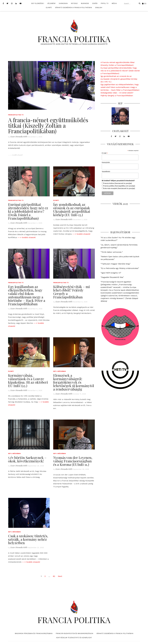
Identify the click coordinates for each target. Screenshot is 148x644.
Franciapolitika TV (16, 115)
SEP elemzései (38, 3)
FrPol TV (105, 3)
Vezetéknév (106, 171)
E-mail (105, 153)
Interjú (74, 3)
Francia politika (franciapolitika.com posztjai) (119, 186)
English (99, 8)
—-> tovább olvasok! (27, 237)
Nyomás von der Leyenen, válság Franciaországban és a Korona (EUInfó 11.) (73, 461)
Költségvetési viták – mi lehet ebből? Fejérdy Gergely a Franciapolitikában (72, 292)
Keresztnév (106, 162)
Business (85, 3)
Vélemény (51, 3)
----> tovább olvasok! (15, 155)
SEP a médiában (59, 371)
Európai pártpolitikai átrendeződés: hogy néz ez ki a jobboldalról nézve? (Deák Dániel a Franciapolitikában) (28, 211)
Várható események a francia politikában (73, 8)
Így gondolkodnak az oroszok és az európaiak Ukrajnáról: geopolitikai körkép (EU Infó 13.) (72, 210)
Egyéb (95, 3)
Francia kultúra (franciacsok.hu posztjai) (118, 183)
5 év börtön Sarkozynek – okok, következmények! (27, 459)
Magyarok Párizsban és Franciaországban (34, 633)
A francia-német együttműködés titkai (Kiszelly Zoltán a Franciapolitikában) (48, 125)
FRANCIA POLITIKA (74, 39)
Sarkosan (63, 3)
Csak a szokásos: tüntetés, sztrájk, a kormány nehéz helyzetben (28, 539)
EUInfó (49, 8)
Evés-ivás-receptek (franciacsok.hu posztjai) (119, 188)
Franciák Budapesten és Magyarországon (74, 633)
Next (60, 576)
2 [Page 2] (45, 576)
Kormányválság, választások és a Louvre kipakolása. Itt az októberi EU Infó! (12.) (28, 381)
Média (114, 3)
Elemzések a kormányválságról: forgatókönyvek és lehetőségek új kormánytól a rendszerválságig (74, 382)
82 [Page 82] (54, 576)
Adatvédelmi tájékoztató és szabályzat (74, 638)
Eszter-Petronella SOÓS (19, 137)
